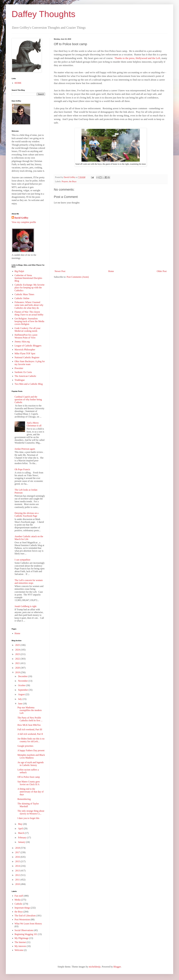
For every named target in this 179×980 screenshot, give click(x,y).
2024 (18, 650)
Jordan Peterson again (25, 449)
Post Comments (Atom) (78, 277)
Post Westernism (22, 919)
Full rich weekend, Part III (30, 729)
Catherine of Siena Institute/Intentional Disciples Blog (28, 278)
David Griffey (21, 218)
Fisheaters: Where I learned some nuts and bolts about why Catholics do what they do (29, 305)
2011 (18, 880)
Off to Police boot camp (29, 777)
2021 (18, 663)
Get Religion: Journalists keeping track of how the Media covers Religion (29, 321)
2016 (18, 857)
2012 (18, 875)
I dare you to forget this (28, 818)
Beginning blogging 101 (26, 934)
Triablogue (20, 380)
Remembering (24, 799)
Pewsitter (19, 368)
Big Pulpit (19, 271)
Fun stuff (19, 896)
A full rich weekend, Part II (30, 734)
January (22, 842)
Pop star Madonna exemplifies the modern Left (30, 710)
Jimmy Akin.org (22, 342)
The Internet (20, 942)
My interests (20, 946)
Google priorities (25, 746)
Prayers (65, 181)
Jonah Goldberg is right (25, 606)
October (22, 685)
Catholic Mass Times (24, 294)
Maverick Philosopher (25, 350)
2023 (18, 654)
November (23, 681)
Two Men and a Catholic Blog (29, 384)
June (20, 704)
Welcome (19, 950)
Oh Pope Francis (22, 469)
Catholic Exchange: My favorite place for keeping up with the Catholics (30, 288)
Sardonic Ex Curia (23, 372)
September (23, 690)
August (22, 694)
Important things (22, 908)
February (23, 838)
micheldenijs (95, 967)
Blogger (117, 967)
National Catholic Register (27, 357)
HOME (18, 83)
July (20, 699)
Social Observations (24, 930)
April (21, 828)
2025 (18, 645)
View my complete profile (24, 222)
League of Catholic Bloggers (28, 346)
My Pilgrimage (22, 938)
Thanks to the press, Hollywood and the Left (137, 58)
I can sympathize (22, 560)
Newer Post (60, 271)
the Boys (73, 181)
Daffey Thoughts (44, 14)
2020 (18, 668)
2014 (18, 866)
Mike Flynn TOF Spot (25, 353)
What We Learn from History (28, 924)
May (20, 824)
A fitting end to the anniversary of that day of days (30, 792)
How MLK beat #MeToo (29, 725)
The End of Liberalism (25, 916)
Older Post (162, 271)
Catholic (18, 904)
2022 (18, 659)
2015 (18, 861)
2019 (18, 672)
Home (111, 271)
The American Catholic (25, 376)
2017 (18, 852)
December (23, 676)
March (21, 833)
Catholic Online (22, 298)
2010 (18, 884)
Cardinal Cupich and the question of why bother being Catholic (28, 399)
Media (18, 900)
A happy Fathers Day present (31, 750)
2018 (18, 848)
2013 (18, 871)
